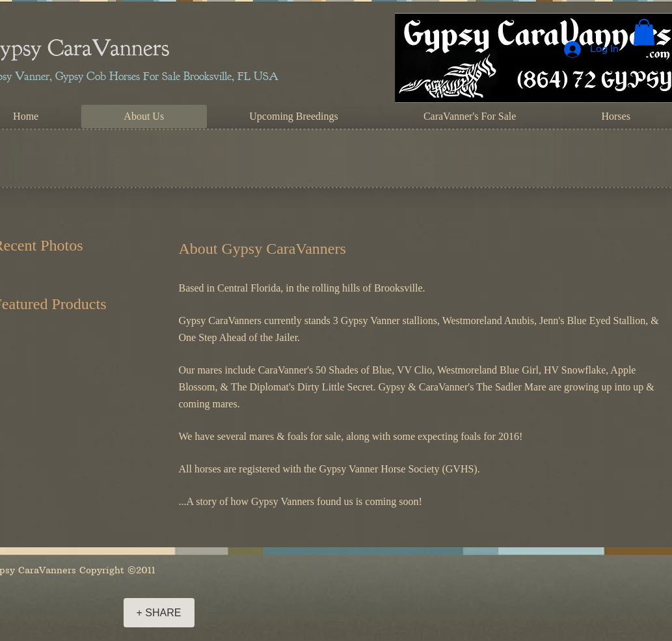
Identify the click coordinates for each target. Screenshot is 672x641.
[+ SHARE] (159, 613)
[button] (644, 32)
